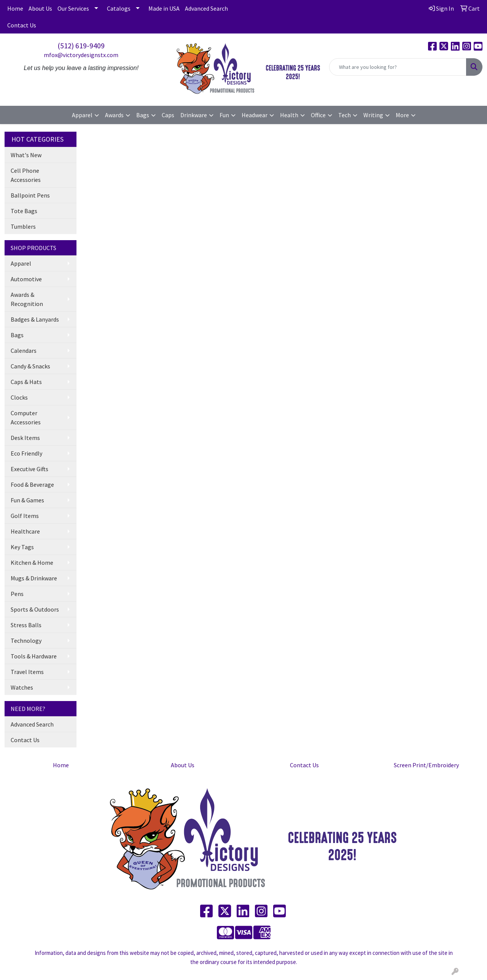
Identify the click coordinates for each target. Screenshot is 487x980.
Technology (26, 641)
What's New (26, 155)
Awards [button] (114, 115)
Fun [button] (224, 115)
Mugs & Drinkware (34, 578)
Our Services (73, 8)
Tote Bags (24, 211)
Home (15, 8)
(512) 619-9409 (81, 45)
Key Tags (22, 547)
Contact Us (22, 25)
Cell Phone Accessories (26, 175)
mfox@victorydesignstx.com (81, 55)
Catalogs (119, 8)
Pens (17, 594)
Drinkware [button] (194, 115)
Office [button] (318, 115)
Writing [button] (373, 115)
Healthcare (25, 531)
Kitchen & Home (32, 563)
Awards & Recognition (27, 299)
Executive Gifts (29, 469)
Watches (22, 687)
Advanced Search (206, 8)
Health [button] (289, 115)
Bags (17, 335)
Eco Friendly (26, 453)
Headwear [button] (255, 115)
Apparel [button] (82, 115)
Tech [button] (345, 115)
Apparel (21, 263)
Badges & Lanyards (35, 319)
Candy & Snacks (30, 366)
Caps (168, 115)
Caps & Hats (26, 382)
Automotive (26, 279)
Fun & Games (27, 500)
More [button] (402, 115)
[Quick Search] (398, 67)
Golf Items (25, 516)
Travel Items (27, 672)
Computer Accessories (26, 417)
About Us (40, 8)
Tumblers (23, 226)
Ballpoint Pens (30, 195)
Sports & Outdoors (35, 609)
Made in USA (164, 8)
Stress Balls (26, 625)
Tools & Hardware (34, 656)
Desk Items (25, 438)
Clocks (19, 397)
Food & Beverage (32, 484)
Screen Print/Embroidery (426, 765)
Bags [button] (143, 115)
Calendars (24, 351)
